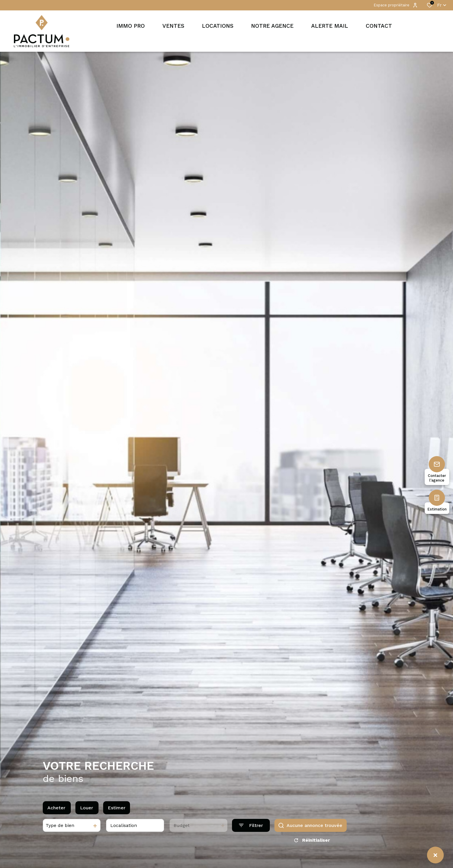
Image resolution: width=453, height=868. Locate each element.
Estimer (117, 811)
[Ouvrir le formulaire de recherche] (251, 829)
